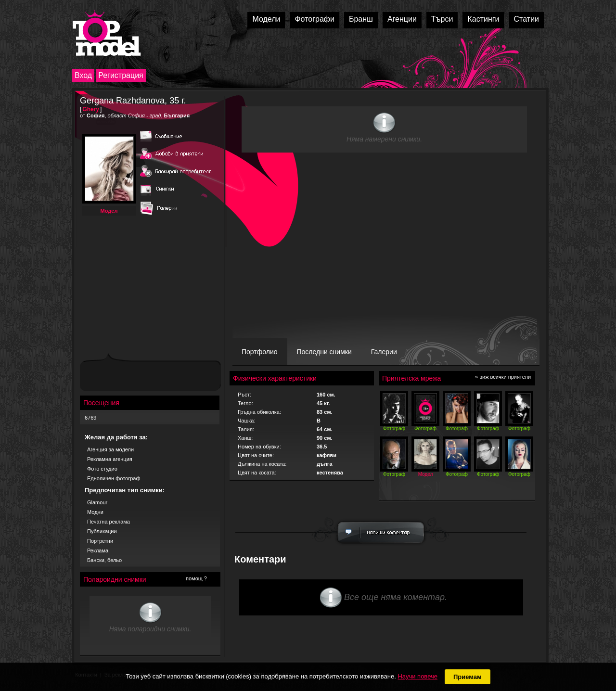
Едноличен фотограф (114, 478)
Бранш (361, 19)
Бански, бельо (104, 560)
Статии (526, 19)
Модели (266, 19)
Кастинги (483, 19)
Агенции (402, 19)
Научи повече (417, 676)
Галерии (384, 352)
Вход (83, 75)
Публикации (102, 531)
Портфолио (260, 352)
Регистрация (121, 75)
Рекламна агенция (110, 459)
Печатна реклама (109, 522)
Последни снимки (324, 352)
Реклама (98, 550)
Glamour (97, 502)
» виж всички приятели (503, 377)
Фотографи (314, 19)
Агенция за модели (110, 449)
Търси (442, 19)
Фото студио (102, 469)
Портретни (100, 541)
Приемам (468, 677)
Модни (95, 512)
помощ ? (196, 578)
